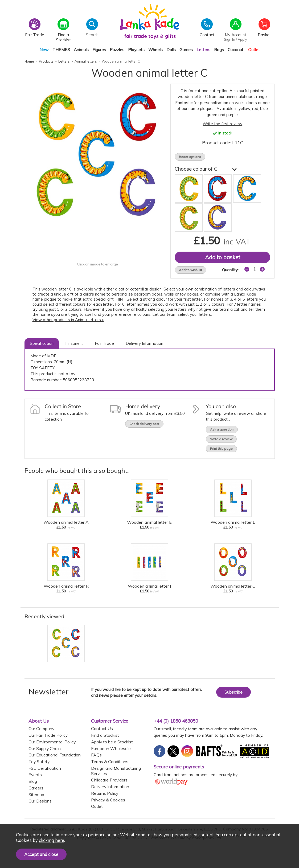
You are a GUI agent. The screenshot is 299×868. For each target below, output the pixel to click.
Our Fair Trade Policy (48, 735)
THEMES (61, 50)
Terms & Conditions (110, 761)
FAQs (96, 755)
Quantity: (230, 270)
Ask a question (222, 429)
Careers (36, 788)
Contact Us (102, 728)
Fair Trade (104, 343)
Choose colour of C (206, 169)
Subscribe (234, 692)
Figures (99, 50)
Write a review (221, 439)
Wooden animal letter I (149, 586)
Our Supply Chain (45, 748)
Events (35, 775)
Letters (203, 50)
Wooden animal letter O (233, 586)
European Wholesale (111, 748)
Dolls (171, 50)
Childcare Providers (109, 780)
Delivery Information (144, 343)
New (44, 50)
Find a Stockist (105, 735)
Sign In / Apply (235, 39)
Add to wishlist (191, 270)
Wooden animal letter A (66, 522)
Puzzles (117, 50)
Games (186, 50)
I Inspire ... (74, 343)
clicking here (52, 840)
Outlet (254, 50)
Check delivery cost (144, 424)
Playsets (136, 50)
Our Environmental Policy (52, 742)
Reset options (190, 157)
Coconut (235, 50)
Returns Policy (105, 793)
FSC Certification (45, 768)
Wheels (155, 50)
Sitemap (36, 795)
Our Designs (40, 801)
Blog (33, 781)
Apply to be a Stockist (112, 742)
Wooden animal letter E (149, 522)
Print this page (221, 449)
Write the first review (222, 124)
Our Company (41, 728)
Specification (42, 343)
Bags (219, 50)
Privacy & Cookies (108, 800)
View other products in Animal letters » (68, 320)
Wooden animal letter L (233, 522)
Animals (81, 50)
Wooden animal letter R (66, 586)
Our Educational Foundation (55, 755)
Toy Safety (39, 761)
